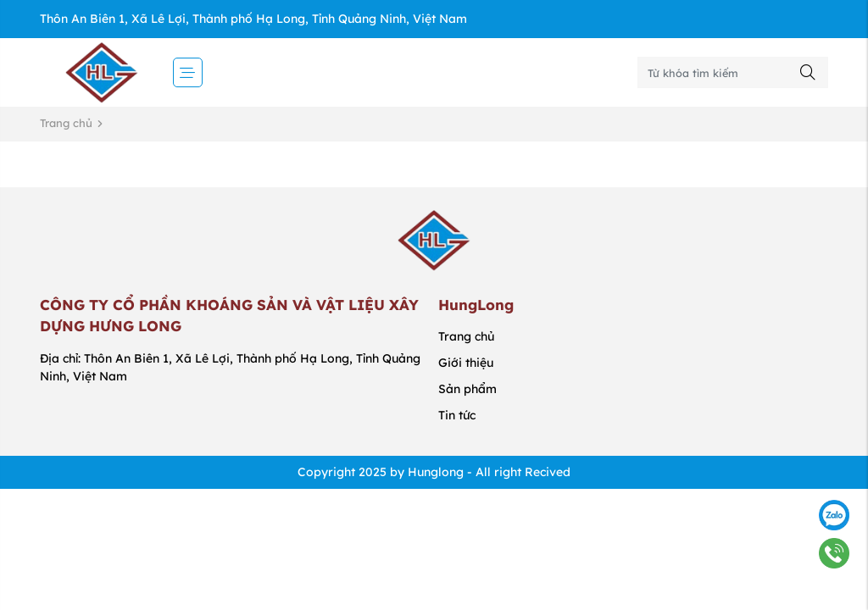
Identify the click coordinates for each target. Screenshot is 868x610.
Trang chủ (66, 123)
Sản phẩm (467, 389)
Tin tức (457, 415)
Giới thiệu (466, 363)
